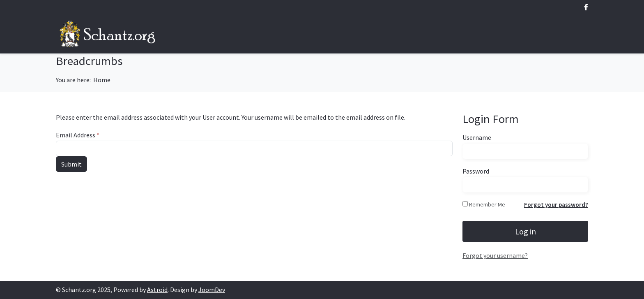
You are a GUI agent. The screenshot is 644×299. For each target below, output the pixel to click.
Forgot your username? (495, 255)
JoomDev (212, 290)
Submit (71, 164)
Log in (526, 231)
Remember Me (487, 204)
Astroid (157, 290)
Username (477, 137)
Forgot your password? (556, 205)
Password (476, 171)
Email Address (78, 135)
